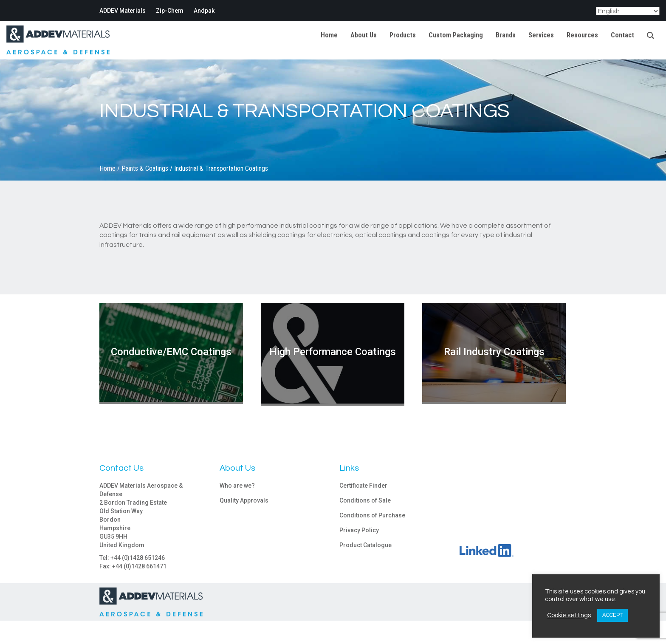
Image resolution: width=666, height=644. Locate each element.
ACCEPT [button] (612, 615)
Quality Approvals (244, 500)
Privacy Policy (359, 530)
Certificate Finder (363, 486)
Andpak (204, 11)
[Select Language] (628, 11)
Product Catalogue (365, 545)
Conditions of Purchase (372, 515)
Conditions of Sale (365, 500)
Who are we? (237, 486)
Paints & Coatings (145, 168)
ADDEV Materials (123, 11)
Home (107, 168)
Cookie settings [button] (569, 615)
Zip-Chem (170, 11)
